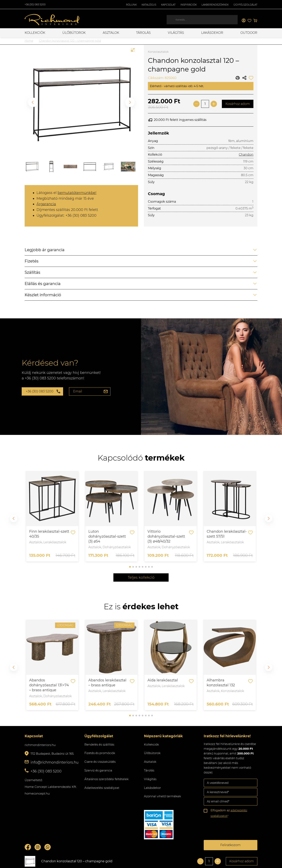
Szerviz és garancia (98, 770)
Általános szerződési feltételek (106, 779)
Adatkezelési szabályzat (102, 788)
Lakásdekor (212, 33)
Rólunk (131, 5)
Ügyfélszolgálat (245, 5)
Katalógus (149, 5)
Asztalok (111, 33)
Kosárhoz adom (238, 104)
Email (78, 391)
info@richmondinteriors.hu (55, 762)
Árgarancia (46, 204)
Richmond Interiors (52, 20)
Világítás (176, 33)
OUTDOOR (249, 33)
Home (29, 41)
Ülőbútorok (74, 33)
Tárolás (143, 33)
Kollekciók (35, 33)
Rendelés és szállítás (99, 744)
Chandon (246, 155)
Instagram (38, 847)
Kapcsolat (168, 5)
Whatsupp (48, 847)
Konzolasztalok (158, 52)
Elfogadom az (229, 813)
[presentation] (234, 829)
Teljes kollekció (141, 577)
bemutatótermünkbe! (77, 193)
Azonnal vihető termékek (162, 796)
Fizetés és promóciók (100, 753)
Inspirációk (189, 5)
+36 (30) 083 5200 (35, 4)
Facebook (28, 847)
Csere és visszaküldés (100, 762)
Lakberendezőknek (215, 5)
